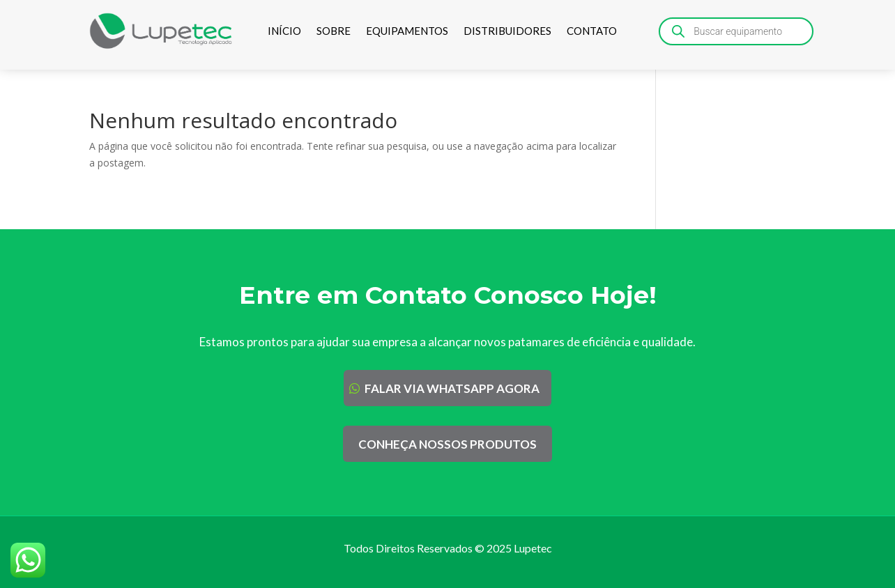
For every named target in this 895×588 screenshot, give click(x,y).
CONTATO (592, 31)
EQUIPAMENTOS (407, 31)
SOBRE (334, 31)
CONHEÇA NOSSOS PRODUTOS (447, 444)
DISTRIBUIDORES (507, 31)
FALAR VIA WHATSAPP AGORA (452, 388)
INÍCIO (284, 31)
